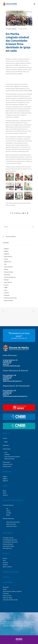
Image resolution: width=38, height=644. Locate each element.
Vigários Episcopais (9, 459)
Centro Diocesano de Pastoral (12, 457)
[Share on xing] (25, 213)
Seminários (6, 445)
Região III (5, 481)
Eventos (6, 577)
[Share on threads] (15, 213)
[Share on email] (27, 213)
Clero (5, 486)
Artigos (5, 589)
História (5, 438)
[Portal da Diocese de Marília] (10, 4)
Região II (5, 479)
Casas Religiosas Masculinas (10, 542)
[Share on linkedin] (19, 213)
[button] (34, 4)
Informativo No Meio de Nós (10, 600)
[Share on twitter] (13, 213)
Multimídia (8, 582)
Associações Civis (7, 548)
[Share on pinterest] (17, 213)
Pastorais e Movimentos (12, 29)
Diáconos (5, 495)
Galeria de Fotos (7, 596)
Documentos (6, 591)
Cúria (6, 452)
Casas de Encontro (8, 464)
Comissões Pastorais (8, 505)
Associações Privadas (8, 546)
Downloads (6, 593)
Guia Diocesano (7, 466)
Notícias (6, 553)
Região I (5, 477)
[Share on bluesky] (23, 213)
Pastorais (5, 565)
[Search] (19, 227)
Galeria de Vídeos (7, 598)
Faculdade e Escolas (8, 538)
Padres (5, 493)
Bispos (6, 442)
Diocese (6, 433)
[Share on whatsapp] (21, 213)
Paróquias (7, 471)
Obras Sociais (6, 462)
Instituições (8, 533)
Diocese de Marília (11, 237)
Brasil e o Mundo (7, 567)
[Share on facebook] (11, 213)
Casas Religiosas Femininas (10, 540)
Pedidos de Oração (11, 572)
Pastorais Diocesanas (8, 519)
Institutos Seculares (8, 544)
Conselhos (7, 454)
